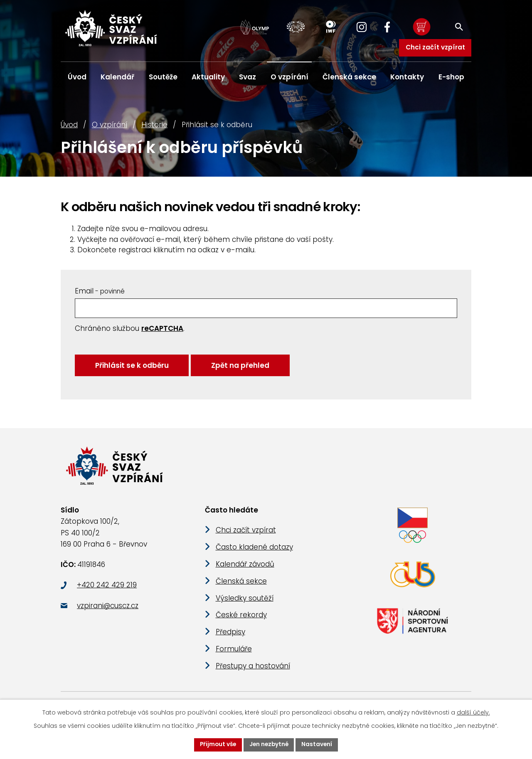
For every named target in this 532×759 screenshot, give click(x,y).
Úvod (69, 128)
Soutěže (163, 77)
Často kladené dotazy (254, 556)
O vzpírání (110, 128)
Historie (154, 128)
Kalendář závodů (245, 573)
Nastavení (319, 744)
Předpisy (230, 641)
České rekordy (241, 623)
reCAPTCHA (162, 332)
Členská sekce (349, 77)
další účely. (473, 712)
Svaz (248, 77)
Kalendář (117, 77)
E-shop (451, 77)
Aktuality (208, 77)
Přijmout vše (217, 744)
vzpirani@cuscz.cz (108, 614)
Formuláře (234, 658)
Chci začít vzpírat (435, 47)
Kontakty (407, 77)
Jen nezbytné (269, 744)
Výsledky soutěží (245, 606)
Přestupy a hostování (253, 675)
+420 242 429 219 (107, 594)
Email (100, 294)
